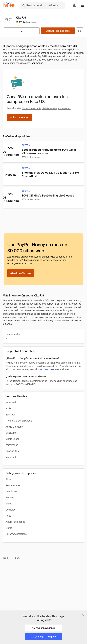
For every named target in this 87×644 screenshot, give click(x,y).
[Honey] (9, 5)
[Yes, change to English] (43, 637)
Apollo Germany (14, 427)
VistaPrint (11, 457)
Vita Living (11, 433)
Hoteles (10, 498)
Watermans (12, 445)
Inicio (6, 558)
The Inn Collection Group (19, 421)
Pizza (8, 479)
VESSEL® (11, 402)
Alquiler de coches (15, 522)
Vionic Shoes (12, 439)
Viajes (9, 504)
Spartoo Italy (12, 451)
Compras (10, 510)
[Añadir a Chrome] (21, 273)
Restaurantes (13, 485)
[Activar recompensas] (58, 31)
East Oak (10, 415)
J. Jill (8, 409)
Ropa (8, 516)
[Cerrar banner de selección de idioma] (83, 615)
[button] (82, 5)
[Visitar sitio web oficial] (80, 31)
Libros (9, 528)
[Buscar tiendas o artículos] (42, 5)
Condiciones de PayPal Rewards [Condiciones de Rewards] (39, 108)
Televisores (12, 491)
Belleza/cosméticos (16, 534)
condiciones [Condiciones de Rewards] (48, 369)
